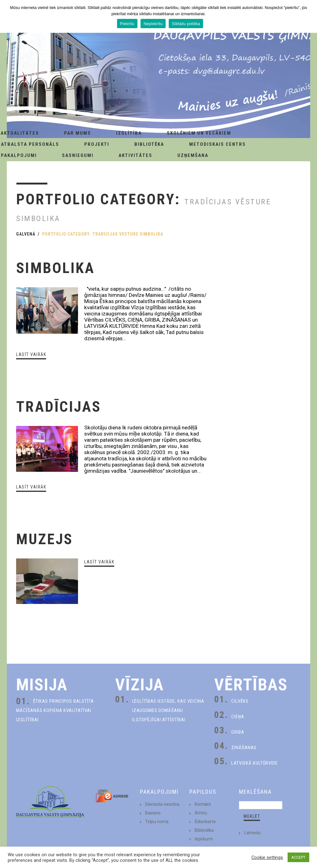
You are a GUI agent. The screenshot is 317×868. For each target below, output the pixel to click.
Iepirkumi (204, 839)
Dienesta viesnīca (162, 804)
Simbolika (56, 268)
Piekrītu (127, 24)
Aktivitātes (135, 155)
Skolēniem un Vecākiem (199, 133)
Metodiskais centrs (217, 144)
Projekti (97, 144)
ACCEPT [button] (298, 857)
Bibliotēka (149, 144)
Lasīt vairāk (31, 354)
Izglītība (129, 133)
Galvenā (26, 234)
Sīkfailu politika (186, 24)
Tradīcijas (59, 407)
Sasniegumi (78, 155)
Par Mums (78, 133)
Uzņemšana (193, 155)
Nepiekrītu (153, 24)
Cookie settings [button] (267, 857)
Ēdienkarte (205, 822)
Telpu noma (157, 822)
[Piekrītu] (309, 16)
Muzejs (45, 539)
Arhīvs (201, 813)
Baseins (153, 813)
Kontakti (203, 804)
